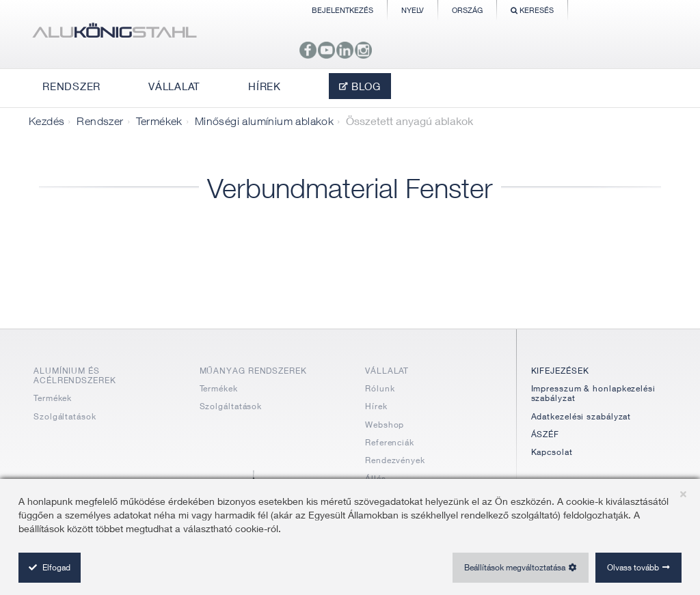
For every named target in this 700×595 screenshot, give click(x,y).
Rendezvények (395, 460)
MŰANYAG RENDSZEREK (253, 371)
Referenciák (390, 442)
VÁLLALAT (387, 371)
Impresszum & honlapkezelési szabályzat (593, 393)
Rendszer (100, 121)
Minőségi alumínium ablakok (264, 121)
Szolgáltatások (65, 416)
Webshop (385, 425)
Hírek (376, 406)
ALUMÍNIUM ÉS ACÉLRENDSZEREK (75, 375)
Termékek (159, 121)
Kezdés (46, 121)
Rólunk (380, 388)
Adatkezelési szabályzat (581, 416)
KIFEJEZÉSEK (560, 371)
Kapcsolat (552, 452)
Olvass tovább (633, 567)
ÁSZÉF (546, 434)
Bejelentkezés (342, 10)
